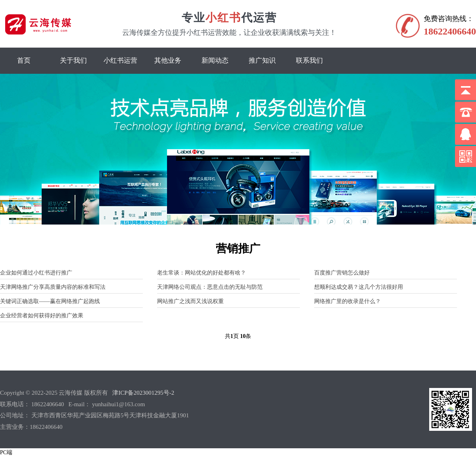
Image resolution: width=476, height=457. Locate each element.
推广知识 (262, 60)
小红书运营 (120, 60)
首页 (24, 60)
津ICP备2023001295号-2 (143, 393)
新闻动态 (215, 60)
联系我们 (309, 60)
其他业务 (168, 60)
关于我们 (73, 60)
